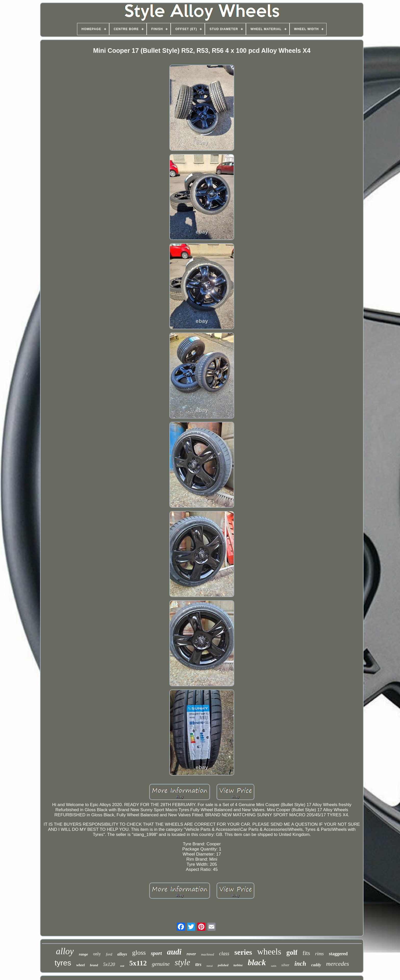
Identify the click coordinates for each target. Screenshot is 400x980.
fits (306, 953)
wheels (269, 952)
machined (208, 954)
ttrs (198, 964)
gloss (139, 953)
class (224, 953)
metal (209, 966)
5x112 (138, 963)
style (182, 962)
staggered (338, 954)
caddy (316, 965)
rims (319, 954)
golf (292, 952)
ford (109, 954)
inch (300, 964)
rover (191, 954)
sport (156, 953)
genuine (161, 964)
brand (94, 965)
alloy (65, 951)
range (83, 954)
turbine (238, 965)
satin (274, 966)
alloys (122, 954)
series (243, 952)
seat (122, 966)
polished (223, 965)
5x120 (109, 964)
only (97, 954)
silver (285, 965)
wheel (80, 965)
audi (174, 952)
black (257, 962)
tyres (63, 963)
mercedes (337, 964)
